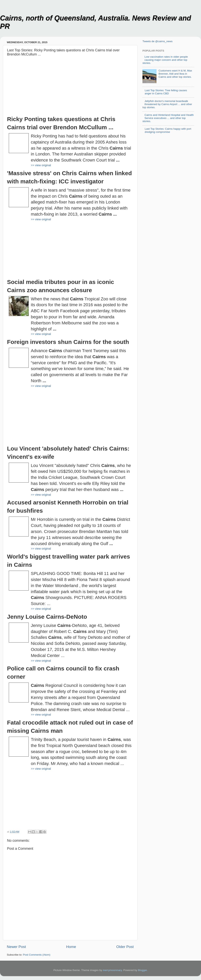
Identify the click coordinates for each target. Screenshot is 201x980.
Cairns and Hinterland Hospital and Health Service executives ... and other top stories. (168, 118)
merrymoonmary (112, 970)
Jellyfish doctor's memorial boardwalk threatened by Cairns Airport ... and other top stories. (167, 104)
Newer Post (16, 947)
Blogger (142, 970)
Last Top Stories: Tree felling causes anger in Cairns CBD (166, 92)
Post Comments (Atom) (37, 955)
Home (71, 947)
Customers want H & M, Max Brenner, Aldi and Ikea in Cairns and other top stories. (175, 74)
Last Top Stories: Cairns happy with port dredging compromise (168, 130)
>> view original (41, 165)
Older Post (125, 947)
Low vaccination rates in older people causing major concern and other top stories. (165, 60)
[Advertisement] (70, 88)
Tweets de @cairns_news (157, 41)
